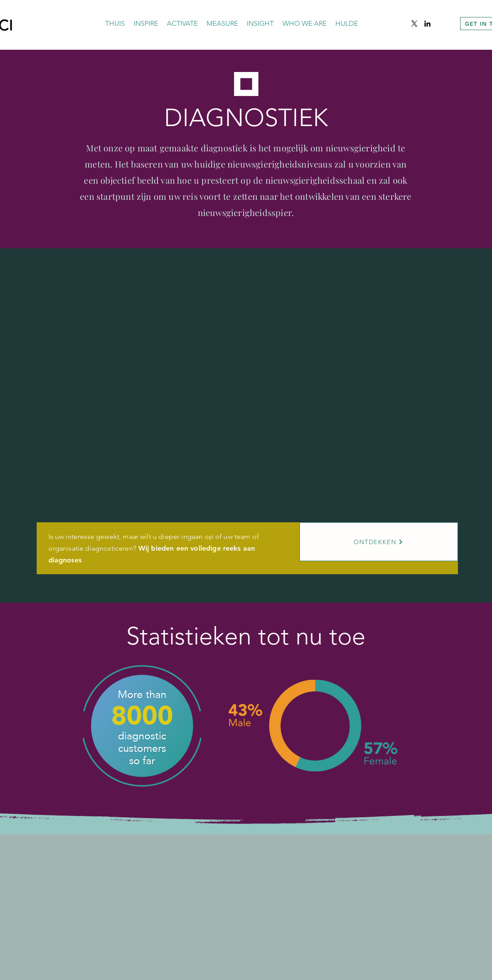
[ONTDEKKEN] (379, 542)
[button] (146, 24)
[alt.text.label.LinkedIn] (427, 24)
